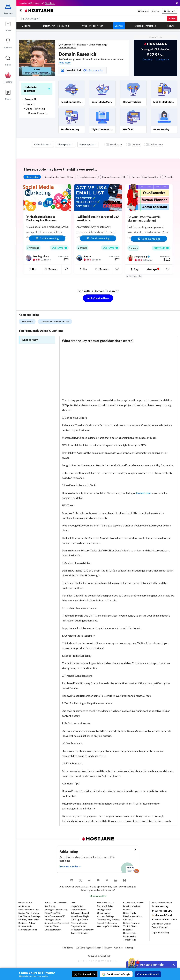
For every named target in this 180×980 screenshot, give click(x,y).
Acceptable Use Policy (82, 930)
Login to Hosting (160, 932)
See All (171, 26)
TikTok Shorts (130, 926)
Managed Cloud (53, 920)
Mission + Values (132, 906)
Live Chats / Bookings (29, 916)
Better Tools (129, 913)
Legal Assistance (88, 177)
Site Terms (68, 948)
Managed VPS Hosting (56, 910)
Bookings (27, 26)
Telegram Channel (80, 913)
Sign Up (156, 11)
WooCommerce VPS (55, 916)
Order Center (104, 913)
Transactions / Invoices (108, 920)
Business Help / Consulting (145, 177)
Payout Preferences (107, 923)
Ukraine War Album (133, 916)
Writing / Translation (145, 26)
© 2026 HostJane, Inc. (99, 956)
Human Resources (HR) (114, 177)
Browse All (69, 45)
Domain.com (143, 493)
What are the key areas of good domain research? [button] (98, 341)
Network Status (79, 923)
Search (172, 18)
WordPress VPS (53, 913)
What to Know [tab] (30, 340)
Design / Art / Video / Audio (57, 26)
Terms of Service (79, 933)
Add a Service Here (98, 298)
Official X (128, 920)
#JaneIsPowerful (98, 961)
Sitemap (129, 948)
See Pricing (50, 906)
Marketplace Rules (28, 930)
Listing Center (104, 910)
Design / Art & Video (29, 913)
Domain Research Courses (55, 321)
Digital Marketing (98, 45)
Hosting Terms (52, 926)
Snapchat (128, 930)
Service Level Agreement (57, 923)
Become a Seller (105, 906)
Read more (65, 63)
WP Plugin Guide (79, 920)
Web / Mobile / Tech (93, 26)
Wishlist (127, 910)
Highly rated (32, 177)
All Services (24, 906)
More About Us (98, 896)
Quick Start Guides (161, 924)
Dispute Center (78, 926)
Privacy (108, 948)
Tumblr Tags (130, 940)
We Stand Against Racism (88, 948)
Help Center (77, 906)
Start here (50, 3)
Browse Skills (25, 926)
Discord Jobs (130, 933)
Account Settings (106, 916)
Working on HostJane (108, 926)
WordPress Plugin (80, 916)
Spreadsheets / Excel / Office (59, 177)
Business (119, 26)
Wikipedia (27, 321)
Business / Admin (27, 923)
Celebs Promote (131, 923)
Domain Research (67, 47)
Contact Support (53, 930)
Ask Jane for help (152, 965)
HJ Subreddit (130, 936)
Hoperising (137, 276)
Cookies (118, 948)
